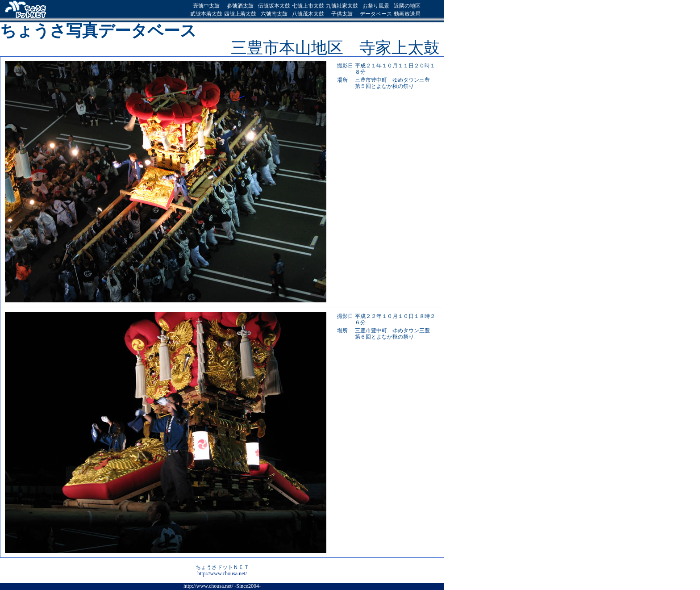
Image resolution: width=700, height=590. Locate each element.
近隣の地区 (407, 6)
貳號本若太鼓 (206, 14)
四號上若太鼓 (240, 14)
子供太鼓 (342, 14)
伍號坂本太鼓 (274, 6)
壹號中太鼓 (206, 6)
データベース (376, 14)
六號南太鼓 (274, 14)
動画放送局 (407, 14)
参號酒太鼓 (240, 6)
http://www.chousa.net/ (222, 573)
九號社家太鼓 (342, 6)
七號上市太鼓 (308, 6)
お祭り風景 (376, 6)
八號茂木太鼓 (308, 14)
